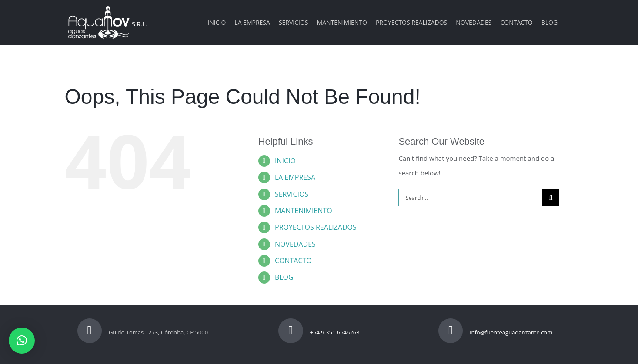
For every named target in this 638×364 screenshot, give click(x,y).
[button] (22, 341)
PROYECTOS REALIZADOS (316, 227)
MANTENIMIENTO (304, 211)
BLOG (284, 277)
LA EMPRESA (295, 177)
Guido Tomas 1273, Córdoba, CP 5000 (143, 332)
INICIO (285, 161)
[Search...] (470, 198)
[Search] (551, 198)
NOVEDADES (295, 244)
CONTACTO (293, 261)
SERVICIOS (292, 194)
